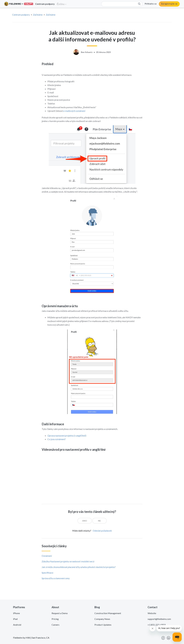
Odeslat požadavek (102, 531)
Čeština (62, 4)
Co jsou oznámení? (57, 439)
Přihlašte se (151, 4)
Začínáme (38, 15)
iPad (15, 619)
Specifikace (47, 573)
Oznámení (47, 556)
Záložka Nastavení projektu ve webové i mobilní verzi (68, 561)
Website (152, 613)
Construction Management (108, 613)
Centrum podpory (21, 15)
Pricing (55, 619)
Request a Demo (60, 613)
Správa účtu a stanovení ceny (56, 578)
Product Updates (103, 625)
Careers (55, 625)
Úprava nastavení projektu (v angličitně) (67, 436)
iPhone (16, 613)
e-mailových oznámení (74, 111)
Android (17, 625)
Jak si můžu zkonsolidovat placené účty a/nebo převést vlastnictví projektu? (79, 567)
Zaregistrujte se (169, 4)
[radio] (85, 521)
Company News (102, 619)
